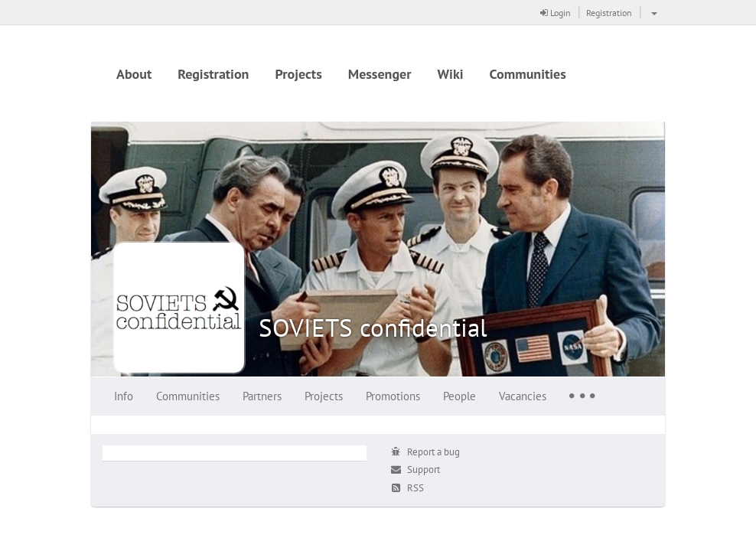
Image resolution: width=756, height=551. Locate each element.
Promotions (393, 396)
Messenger (380, 74)
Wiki (451, 74)
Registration (609, 13)
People (459, 396)
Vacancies (523, 396)
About (134, 74)
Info (124, 396)
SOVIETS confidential (373, 327)
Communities (528, 74)
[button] (652, 12)
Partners (262, 396)
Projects (298, 74)
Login (556, 13)
